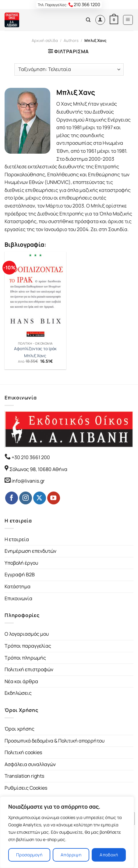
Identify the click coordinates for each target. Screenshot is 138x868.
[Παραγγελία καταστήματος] (69, 69)
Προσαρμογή (29, 855)
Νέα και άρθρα (21, 681)
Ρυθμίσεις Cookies (26, 788)
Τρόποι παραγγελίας (28, 646)
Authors (71, 40)
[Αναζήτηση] (88, 20)
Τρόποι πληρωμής (25, 658)
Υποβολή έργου (21, 563)
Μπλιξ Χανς (35, 356)
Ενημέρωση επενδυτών (30, 551)
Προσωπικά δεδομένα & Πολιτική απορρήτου (55, 741)
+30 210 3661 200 (30, 457)
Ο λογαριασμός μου (27, 634)
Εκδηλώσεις (18, 693)
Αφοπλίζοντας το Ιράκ (35, 349)
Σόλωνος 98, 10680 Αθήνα (38, 469)
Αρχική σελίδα (45, 40)
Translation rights (24, 776)
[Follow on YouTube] (54, 498)
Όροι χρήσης (19, 729)
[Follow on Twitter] (40, 498)
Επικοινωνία (18, 598)
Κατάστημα (18, 586)
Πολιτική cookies (23, 752)
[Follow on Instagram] (26, 498)
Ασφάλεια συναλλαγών (30, 764)
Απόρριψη (71, 855)
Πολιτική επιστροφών (29, 669)
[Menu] (128, 20)
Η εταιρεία (17, 539)
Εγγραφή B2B (20, 574)
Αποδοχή (109, 855)
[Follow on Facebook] (12, 498)
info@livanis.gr (28, 481)
